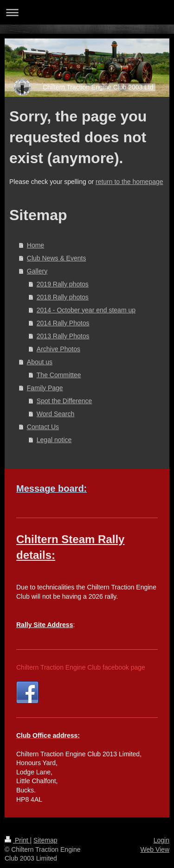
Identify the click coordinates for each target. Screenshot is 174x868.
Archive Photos (58, 349)
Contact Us (43, 427)
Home (35, 245)
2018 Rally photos (63, 297)
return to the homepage (129, 182)
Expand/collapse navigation (87, 12)
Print (17, 840)
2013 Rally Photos (63, 336)
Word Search (55, 414)
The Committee (59, 375)
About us (40, 362)
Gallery (37, 271)
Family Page (45, 388)
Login (161, 840)
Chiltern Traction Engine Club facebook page (81, 667)
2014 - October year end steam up (86, 310)
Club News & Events (57, 258)
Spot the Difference (64, 401)
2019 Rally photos (63, 284)
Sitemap (45, 840)
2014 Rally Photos (63, 323)
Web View (155, 849)
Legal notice (54, 440)
